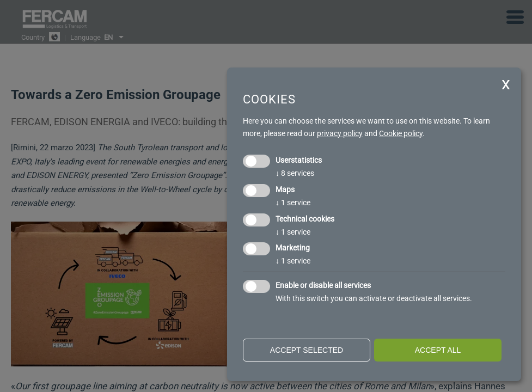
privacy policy (340, 133)
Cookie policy (401, 133)
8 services (295, 173)
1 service (293, 203)
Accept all (438, 350)
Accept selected (307, 350)
